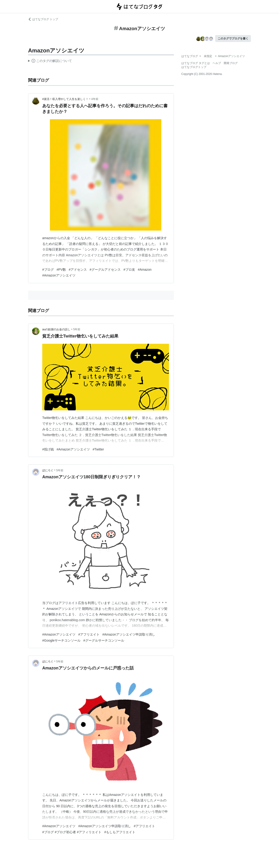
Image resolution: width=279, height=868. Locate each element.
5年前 (77, 329)
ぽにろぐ (48, 470)
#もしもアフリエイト (120, 832)
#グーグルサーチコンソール (104, 640)
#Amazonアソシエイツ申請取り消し (129, 634)
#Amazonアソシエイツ (59, 275)
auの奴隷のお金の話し (56, 329)
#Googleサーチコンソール (61, 640)
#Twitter (98, 449)
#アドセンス (78, 270)
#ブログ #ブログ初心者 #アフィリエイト (72, 832)
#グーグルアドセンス (105, 270)
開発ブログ (231, 63)
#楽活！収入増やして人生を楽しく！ (65, 99)
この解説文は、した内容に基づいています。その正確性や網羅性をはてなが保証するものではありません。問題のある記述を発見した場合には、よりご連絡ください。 (50, 61)
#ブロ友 (129, 270)
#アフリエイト (89, 634)
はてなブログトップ (194, 67)
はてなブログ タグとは (196, 63)
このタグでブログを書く (233, 39)
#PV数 (61, 270)
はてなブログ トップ (43, 19)
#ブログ (48, 270)
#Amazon (145, 270)
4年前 (95, 99)
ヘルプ (217, 63)
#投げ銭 (48, 449)
